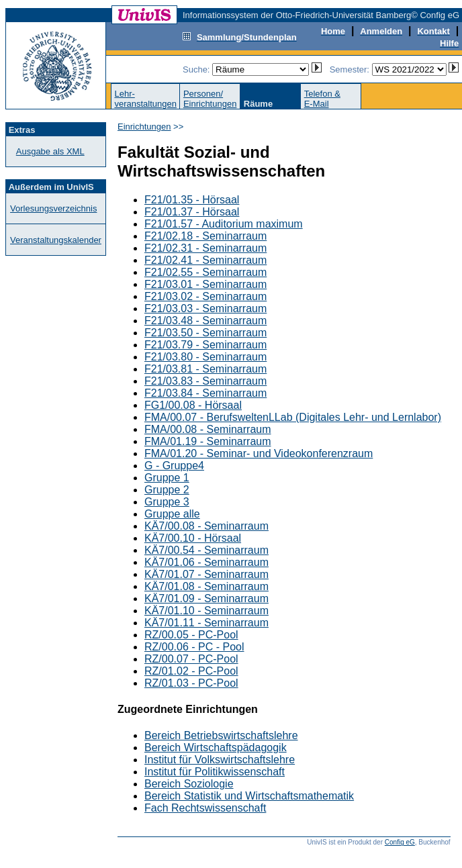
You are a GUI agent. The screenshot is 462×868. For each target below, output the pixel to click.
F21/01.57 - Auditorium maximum (224, 224)
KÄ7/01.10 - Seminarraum (206, 611)
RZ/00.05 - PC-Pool (191, 635)
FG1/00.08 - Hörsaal (193, 405)
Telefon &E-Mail (322, 99)
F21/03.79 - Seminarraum (205, 345)
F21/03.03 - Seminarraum (205, 308)
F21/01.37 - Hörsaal (192, 212)
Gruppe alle (172, 514)
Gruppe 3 (167, 502)
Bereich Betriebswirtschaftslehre (221, 735)
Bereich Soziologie (189, 784)
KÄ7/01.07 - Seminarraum (206, 574)
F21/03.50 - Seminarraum (205, 333)
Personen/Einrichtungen (210, 99)
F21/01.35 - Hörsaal (192, 200)
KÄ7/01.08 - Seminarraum (206, 586)
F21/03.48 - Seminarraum (205, 321)
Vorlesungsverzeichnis (53, 208)
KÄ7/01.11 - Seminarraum (206, 623)
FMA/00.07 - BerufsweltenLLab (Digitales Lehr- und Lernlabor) (293, 417)
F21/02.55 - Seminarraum (205, 272)
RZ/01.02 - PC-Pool (191, 671)
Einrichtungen (144, 127)
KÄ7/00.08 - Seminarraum (206, 526)
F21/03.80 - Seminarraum (205, 357)
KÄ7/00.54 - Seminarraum (206, 550)
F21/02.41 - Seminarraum (205, 260)
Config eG (400, 842)
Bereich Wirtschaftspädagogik (216, 748)
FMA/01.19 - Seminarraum (208, 441)
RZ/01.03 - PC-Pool (191, 683)
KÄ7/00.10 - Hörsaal (193, 538)
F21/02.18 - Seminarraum (205, 236)
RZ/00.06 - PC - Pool (194, 647)
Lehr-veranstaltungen (145, 99)
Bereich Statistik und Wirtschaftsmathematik (249, 796)
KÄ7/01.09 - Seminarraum (206, 598)
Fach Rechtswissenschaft (205, 808)
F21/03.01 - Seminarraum (205, 284)
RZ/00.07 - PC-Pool (191, 659)
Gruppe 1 (167, 478)
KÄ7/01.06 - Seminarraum (206, 562)
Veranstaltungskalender (56, 240)
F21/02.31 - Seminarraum (205, 248)
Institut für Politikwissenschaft (215, 772)
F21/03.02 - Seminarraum (205, 296)
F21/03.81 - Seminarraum (205, 369)
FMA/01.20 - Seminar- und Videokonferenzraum (259, 453)
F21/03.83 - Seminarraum (205, 381)
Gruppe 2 (167, 490)
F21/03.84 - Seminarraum (205, 393)
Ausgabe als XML (50, 151)
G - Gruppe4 (174, 466)
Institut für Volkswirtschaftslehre (220, 760)
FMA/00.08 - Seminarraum (208, 429)
